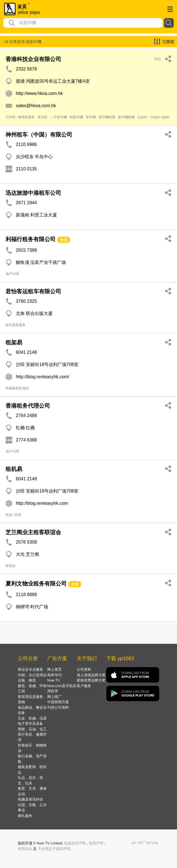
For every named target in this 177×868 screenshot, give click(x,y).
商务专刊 (54, 675)
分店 (64, 240)
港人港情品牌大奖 (91, 675)
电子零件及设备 (30, 724)
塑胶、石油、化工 (32, 729)
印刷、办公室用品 (32, 675)
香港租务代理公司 (28, 406)
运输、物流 (27, 680)
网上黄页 (54, 669)
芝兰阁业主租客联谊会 (33, 532)
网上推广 (54, 697)
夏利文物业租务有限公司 (36, 584)
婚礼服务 (25, 816)
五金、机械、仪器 (32, 718)
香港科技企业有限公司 (33, 59)
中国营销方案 (58, 702)
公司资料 (84, 669)
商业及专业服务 (30, 669)
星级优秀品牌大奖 (91, 680)
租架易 (14, 342)
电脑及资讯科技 (30, 799)
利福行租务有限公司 (31, 239)
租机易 (14, 469)
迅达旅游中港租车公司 (33, 193)
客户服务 (84, 686)
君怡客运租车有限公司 (33, 291)
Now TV (54, 680)
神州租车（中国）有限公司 (39, 135)
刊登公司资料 (58, 707)
